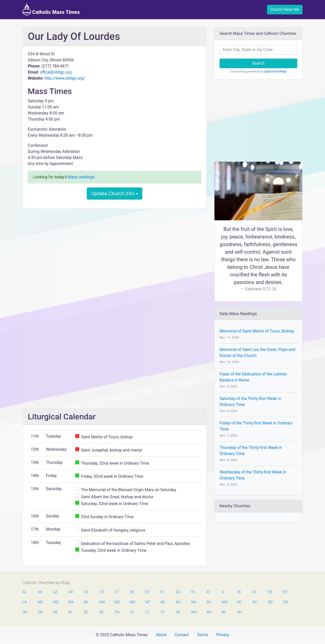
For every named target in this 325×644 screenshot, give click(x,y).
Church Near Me (285, 9)
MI (86, 602)
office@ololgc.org (56, 72)
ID (208, 592)
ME (40, 602)
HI (193, 592)
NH (194, 602)
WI (224, 612)
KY (285, 592)
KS (270, 592)
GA (178, 592)
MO (132, 602)
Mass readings (81, 177)
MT (148, 602)
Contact (182, 635)
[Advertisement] (115, 250)
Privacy (223, 635)
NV (178, 602)
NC (255, 602)
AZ (56, 592)
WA (194, 612)
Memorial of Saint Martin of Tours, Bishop (257, 331)
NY (240, 602)
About (161, 635)
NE (163, 602)
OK (25, 612)
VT (163, 612)
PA (55, 612)
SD (101, 612)
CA (86, 592)
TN (117, 612)
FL (162, 592)
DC (147, 592)
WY (240, 612)
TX (132, 612)
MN (102, 602)
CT (117, 592)
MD (56, 602)
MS (117, 602)
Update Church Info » (115, 194)
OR (40, 612)
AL (25, 592)
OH (286, 602)
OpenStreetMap (275, 71)
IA (254, 592)
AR (71, 592)
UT (147, 612)
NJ (209, 602)
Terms (202, 635)
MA (71, 602)
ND (270, 602)
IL (223, 592)
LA (25, 602)
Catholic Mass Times (51, 10)
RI (70, 612)
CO (102, 592)
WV (209, 612)
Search (258, 63)
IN (239, 592)
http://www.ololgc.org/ (65, 78)
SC (86, 612)
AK (40, 592)
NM (224, 602)
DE (132, 592)
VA (178, 612)
